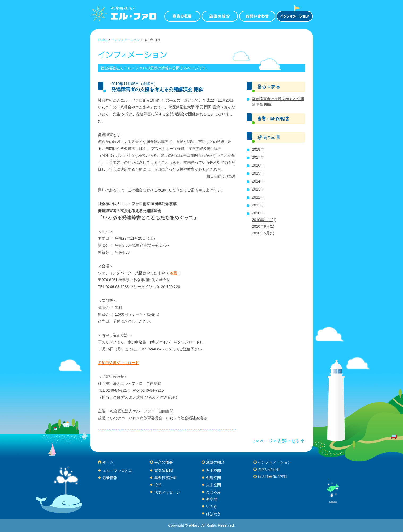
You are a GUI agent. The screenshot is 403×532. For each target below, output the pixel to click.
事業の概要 (164, 462)
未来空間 (213, 485)
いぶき (212, 506)
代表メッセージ (167, 492)
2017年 (258, 157)
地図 (173, 273)
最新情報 (110, 478)
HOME (103, 40)
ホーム (108, 462)
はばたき (213, 514)
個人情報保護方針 (273, 476)
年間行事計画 (165, 478)
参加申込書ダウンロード (118, 363)
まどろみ (213, 492)
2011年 (258, 205)
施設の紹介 (215, 462)
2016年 (258, 165)
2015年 (258, 173)
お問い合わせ (269, 469)
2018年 (258, 149)
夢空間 (212, 499)
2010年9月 (261, 226)
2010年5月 (261, 233)
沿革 (158, 485)
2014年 (258, 181)
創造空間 (213, 478)
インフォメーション (126, 40)
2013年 (258, 189)
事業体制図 (164, 471)
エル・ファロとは (117, 471)
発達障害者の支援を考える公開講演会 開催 (157, 90)
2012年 (258, 197)
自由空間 (213, 471)
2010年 (258, 213)
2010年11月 (262, 220)
